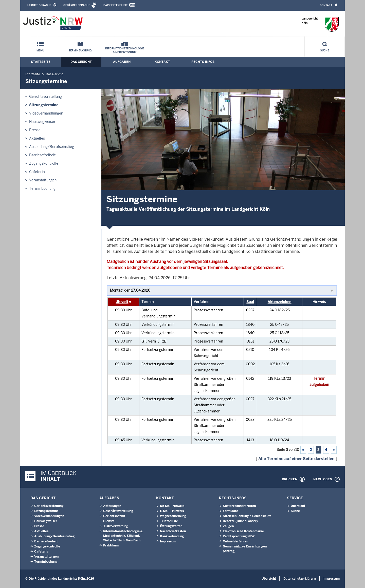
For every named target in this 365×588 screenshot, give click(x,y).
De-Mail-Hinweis (172, 506)
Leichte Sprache (39, 5)
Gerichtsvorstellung (45, 97)
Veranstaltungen (43, 180)
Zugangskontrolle (44, 163)
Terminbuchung (80, 51)
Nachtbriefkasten (173, 531)
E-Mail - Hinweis (172, 511)
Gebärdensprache (77, 5)
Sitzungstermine (44, 105)
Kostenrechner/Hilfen (239, 506)
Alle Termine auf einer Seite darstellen (296, 459)
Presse (35, 130)
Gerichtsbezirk (114, 516)
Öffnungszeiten (171, 526)
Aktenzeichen (280, 302)
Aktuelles (37, 138)
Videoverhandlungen (46, 113)
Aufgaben (122, 62)
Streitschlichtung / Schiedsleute (247, 516)
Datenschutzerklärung (300, 579)
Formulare (230, 511)
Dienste (109, 521)
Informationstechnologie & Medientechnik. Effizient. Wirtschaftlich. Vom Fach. (123, 536)
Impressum (168, 541)
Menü (40, 51)
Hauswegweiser (42, 122)
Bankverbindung (172, 536)
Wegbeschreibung (173, 516)
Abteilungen (112, 506)
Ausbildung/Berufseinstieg (52, 147)
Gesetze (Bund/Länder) (240, 521)
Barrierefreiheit (115, 5)
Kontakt (326, 5)
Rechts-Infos (203, 62)
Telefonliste (169, 521)
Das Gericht (81, 62)
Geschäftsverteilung (118, 511)
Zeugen (228, 526)
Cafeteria (37, 172)
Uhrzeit (122, 302)
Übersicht (298, 506)
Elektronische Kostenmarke (243, 531)
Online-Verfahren (235, 541)
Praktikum (111, 545)
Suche (325, 51)
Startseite (41, 62)
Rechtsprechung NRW (239, 536)
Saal (250, 302)
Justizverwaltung (116, 526)
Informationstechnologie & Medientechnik (125, 50)
